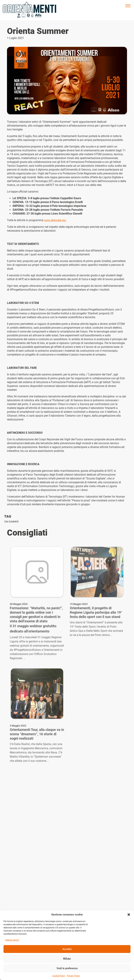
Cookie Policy (59, 976)
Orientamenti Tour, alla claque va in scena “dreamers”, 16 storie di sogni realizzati (37, 747)
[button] (129, 915)
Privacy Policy (73, 976)
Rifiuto (67, 959)
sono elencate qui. (55, 222)
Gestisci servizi (12, 940)
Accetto (67, 949)
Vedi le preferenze (67, 968)
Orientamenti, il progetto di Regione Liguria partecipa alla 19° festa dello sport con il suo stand (96, 625)
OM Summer (11, 522)
